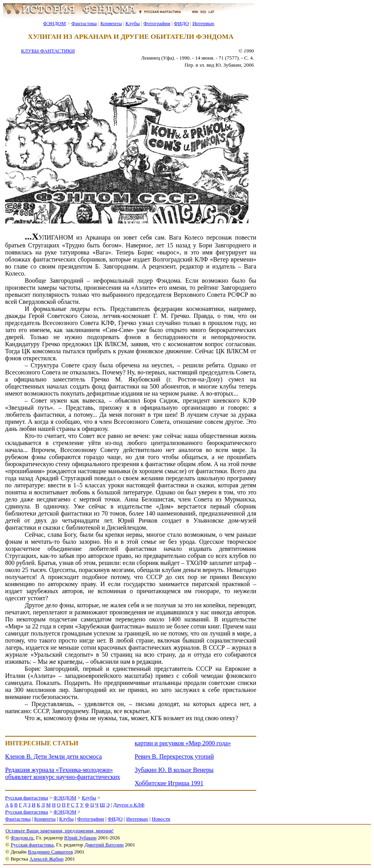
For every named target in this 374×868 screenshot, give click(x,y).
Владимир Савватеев (50, 852)
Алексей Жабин (47, 859)
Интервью (203, 23)
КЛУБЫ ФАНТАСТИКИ (48, 51)
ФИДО (181, 23)
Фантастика (84, 23)
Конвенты (111, 23)
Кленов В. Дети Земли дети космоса (53, 756)
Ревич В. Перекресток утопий (174, 756)
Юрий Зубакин (80, 838)
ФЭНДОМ (55, 23)
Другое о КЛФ (129, 805)
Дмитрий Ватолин (104, 845)
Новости (161, 819)
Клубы (132, 23)
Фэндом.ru (22, 838)
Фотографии (157, 23)
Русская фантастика (26, 798)
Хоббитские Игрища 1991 (169, 783)
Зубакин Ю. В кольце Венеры (174, 770)
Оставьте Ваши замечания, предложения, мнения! (59, 831)
